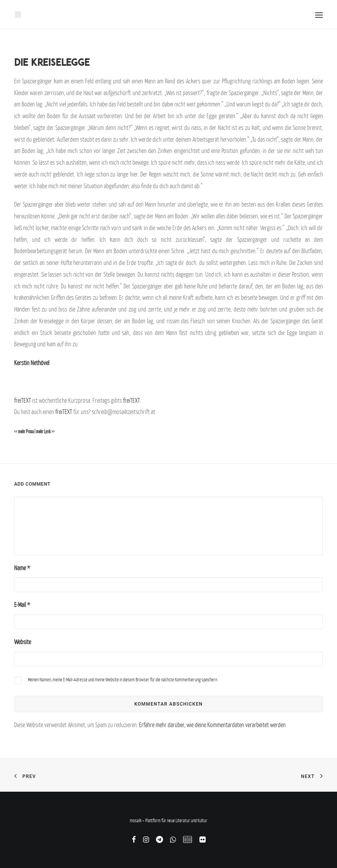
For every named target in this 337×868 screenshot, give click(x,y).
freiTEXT (23, 400)
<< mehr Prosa (24, 432)
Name (22, 568)
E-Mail (22, 605)
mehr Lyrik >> (45, 432)
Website (23, 642)
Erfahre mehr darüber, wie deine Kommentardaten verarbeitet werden (212, 725)
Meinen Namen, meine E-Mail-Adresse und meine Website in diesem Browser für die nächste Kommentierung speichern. (123, 680)
